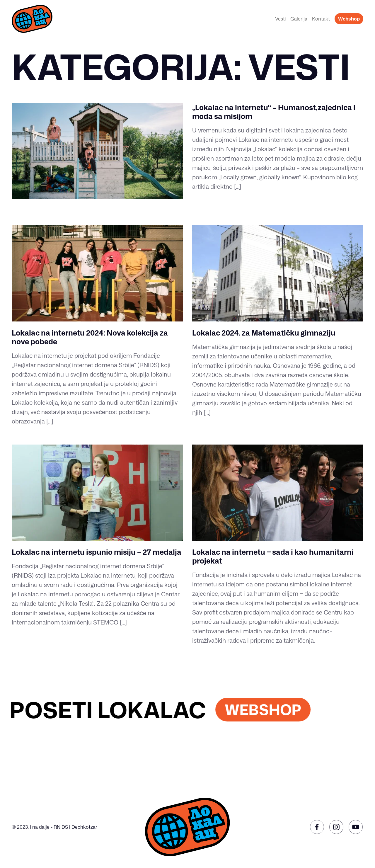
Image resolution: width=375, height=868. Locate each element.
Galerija (299, 19)
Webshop (349, 19)
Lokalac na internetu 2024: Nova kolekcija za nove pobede (90, 337)
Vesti (280, 19)
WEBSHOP (271, 710)
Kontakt (321, 19)
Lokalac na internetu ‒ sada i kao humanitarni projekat (273, 556)
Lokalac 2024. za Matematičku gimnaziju (264, 333)
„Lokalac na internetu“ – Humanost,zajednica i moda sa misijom (274, 112)
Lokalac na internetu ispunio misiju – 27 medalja (97, 552)
